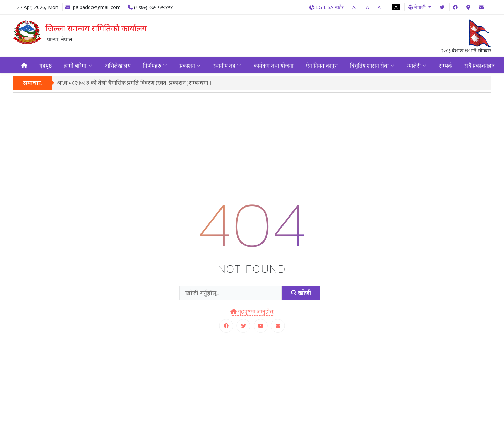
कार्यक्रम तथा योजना (274, 66)
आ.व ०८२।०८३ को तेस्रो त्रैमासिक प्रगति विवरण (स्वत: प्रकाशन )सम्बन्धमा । (134, 84)
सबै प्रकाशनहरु (480, 66)
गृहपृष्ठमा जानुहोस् (252, 312)
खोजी (301, 294)
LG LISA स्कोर (326, 7)
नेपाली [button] (418, 7)
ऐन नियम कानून (322, 66)
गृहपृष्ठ (45, 66)
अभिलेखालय (118, 66)
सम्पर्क (445, 66)
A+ (381, 7)
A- (355, 7)
